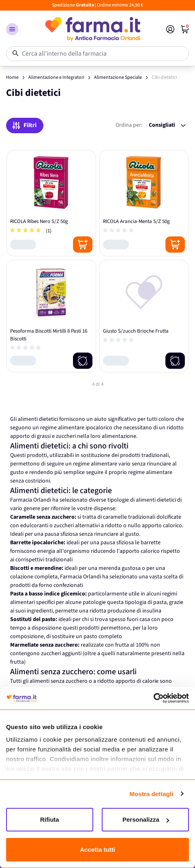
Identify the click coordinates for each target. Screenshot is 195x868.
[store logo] (92, 29)
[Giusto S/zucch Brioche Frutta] (144, 316)
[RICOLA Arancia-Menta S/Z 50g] (144, 203)
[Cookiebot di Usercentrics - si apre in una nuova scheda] (153, 698)
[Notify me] (83, 361)
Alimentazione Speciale (118, 77)
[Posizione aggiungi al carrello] (83, 245)
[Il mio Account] (170, 29)
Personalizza (146, 819)
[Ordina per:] (167, 125)
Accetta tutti (97, 850)
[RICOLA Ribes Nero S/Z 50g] (51, 203)
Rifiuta (50, 819)
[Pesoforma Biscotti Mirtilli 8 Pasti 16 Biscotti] (51, 316)
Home (12, 77)
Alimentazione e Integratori (56, 77)
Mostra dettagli (151, 794)
